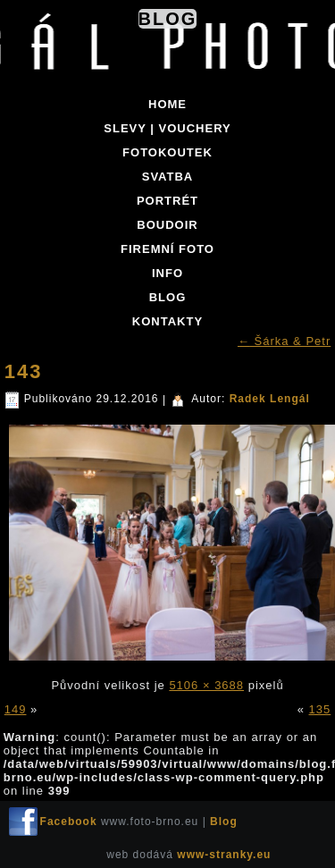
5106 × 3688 (206, 685)
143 (24, 371)
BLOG (168, 297)
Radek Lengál (270, 399)
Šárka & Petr (284, 341)
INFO (167, 273)
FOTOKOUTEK (167, 152)
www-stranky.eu (224, 855)
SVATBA (168, 177)
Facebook (69, 822)
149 (16, 709)
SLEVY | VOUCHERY (167, 128)
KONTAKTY (167, 321)
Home (167, 104)
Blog (168, 19)
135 (320, 709)
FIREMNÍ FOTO (167, 249)
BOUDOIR (167, 225)
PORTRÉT (167, 201)
